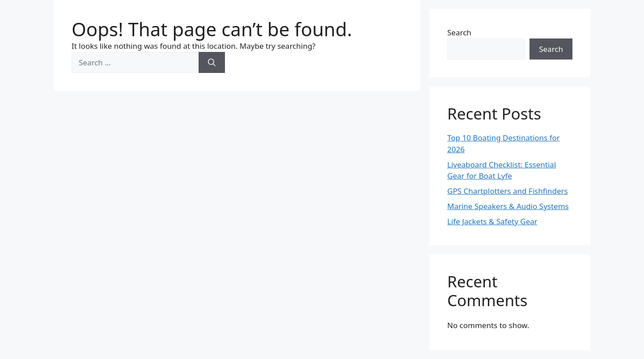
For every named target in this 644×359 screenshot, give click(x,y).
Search (459, 32)
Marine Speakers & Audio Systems (508, 206)
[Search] (212, 63)
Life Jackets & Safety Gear (492, 221)
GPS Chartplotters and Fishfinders (508, 191)
